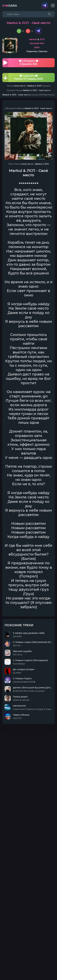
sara (10, 6)
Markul (33, 39)
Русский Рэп (37, 43)
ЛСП (42, 39)
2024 (37, 47)
